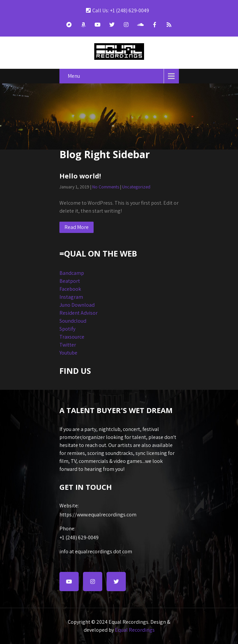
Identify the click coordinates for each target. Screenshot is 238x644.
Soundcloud (73, 321)
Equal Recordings (135, 630)
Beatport (70, 281)
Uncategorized (136, 187)
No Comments (106, 187)
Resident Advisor (79, 313)
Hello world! (80, 176)
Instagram (71, 297)
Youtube (68, 353)
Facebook (70, 289)
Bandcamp (72, 273)
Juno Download (77, 305)
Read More (77, 227)
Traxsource (72, 337)
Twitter (68, 345)
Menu (74, 76)
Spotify (67, 329)
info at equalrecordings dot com (96, 551)
